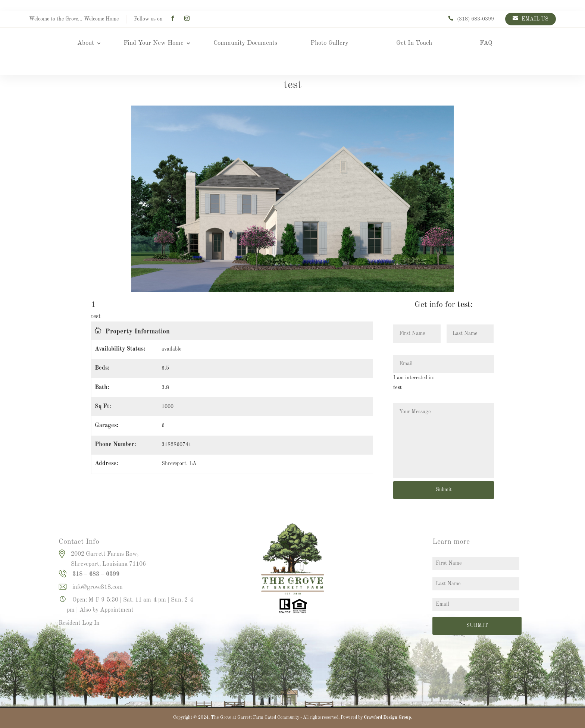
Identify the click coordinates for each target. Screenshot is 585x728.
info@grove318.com (98, 587)
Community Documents (245, 43)
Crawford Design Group (387, 718)
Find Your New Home (154, 43)
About (86, 43)
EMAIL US (535, 19)
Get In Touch (414, 43)
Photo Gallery (329, 43)
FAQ (486, 43)
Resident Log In (79, 623)
